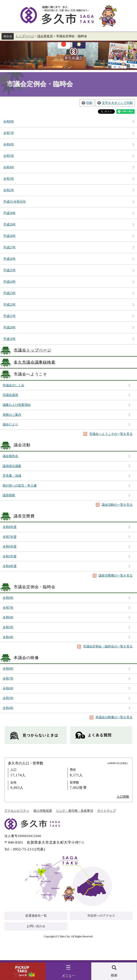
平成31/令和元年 (15, 202)
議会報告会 (10, 456)
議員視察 (9, 495)
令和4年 (8, 637)
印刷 (89, 103)
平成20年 (10, 327)
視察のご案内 (12, 415)
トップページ (25, 36)
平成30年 (10, 213)
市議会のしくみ (13, 385)
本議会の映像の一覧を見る (114, 717)
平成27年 (10, 247)
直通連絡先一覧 (36, 916)
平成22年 (10, 305)
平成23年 (10, 293)
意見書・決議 (12, 476)
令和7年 (8, 608)
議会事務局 (45, 36)
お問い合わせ (36, 926)
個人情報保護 (43, 811)
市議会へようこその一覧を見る (111, 434)
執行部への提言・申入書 (20, 486)
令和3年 (9, 179)
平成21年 (10, 316)
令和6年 (8, 617)
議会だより (10, 424)
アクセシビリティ (17, 811)
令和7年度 (10, 537)
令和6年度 (10, 547)
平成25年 (10, 270)
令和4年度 (10, 566)
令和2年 (9, 190)
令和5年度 (10, 556)
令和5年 (8, 627)
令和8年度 (10, 527)
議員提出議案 (12, 466)
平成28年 (10, 236)
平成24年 (10, 282)
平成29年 (10, 224)
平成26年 (10, 259)
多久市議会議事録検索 (35, 362)
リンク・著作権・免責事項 (74, 811)
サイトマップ (107, 811)
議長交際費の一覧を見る (116, 576)
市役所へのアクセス (101, 916)
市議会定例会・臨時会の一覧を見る (108, 646)
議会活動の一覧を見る (117, 505)
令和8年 (8, 598)
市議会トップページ (32, 350)
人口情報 (123, 797)
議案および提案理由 (17, 405)
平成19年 (10, 339)
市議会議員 (10, 395)
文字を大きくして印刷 (117, 103)
